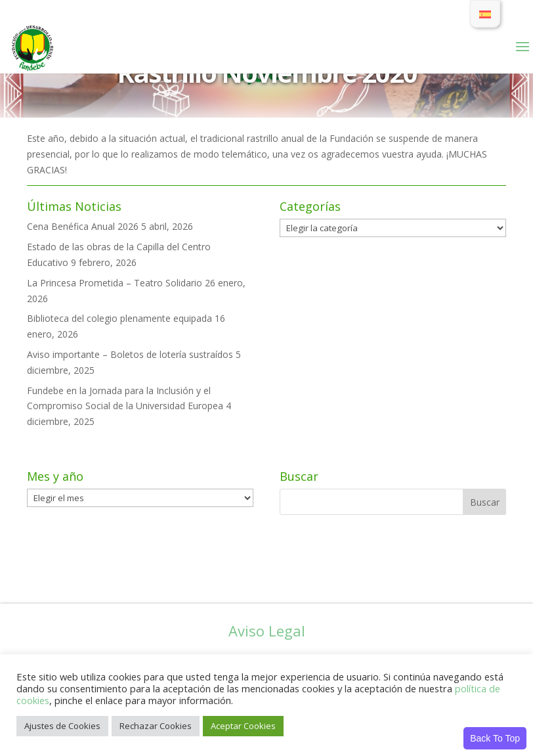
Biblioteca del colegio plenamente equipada (119, 318)
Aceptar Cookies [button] (243, 726)
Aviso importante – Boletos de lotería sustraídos (130, 354)
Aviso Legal (267, 631)
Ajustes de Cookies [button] (62, 726)
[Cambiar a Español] (485, 14)
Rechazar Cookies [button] (156, 726)
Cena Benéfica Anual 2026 (83, 226)
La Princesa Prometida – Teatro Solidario (115, 283)
